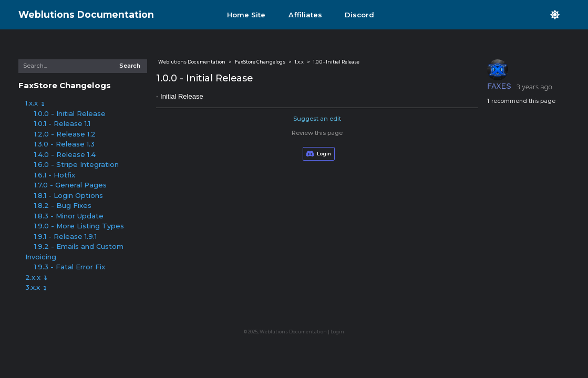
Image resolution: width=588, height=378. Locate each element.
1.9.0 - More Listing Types (79, 226)
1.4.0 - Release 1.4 (65, 154)
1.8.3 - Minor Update (69, 216)
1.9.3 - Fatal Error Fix (70, 267)
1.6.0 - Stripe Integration (76, 164)
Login (337, 332)
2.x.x (36, 277)
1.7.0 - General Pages (70, 185)
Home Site (246, 15)
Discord (359, 15)
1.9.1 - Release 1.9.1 (65, 236)
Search (130, 66)
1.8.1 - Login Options (69, 195)
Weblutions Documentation (86, 14)
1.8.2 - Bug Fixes (63, 205)
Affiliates (305, 15)
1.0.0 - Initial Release (70, 113)
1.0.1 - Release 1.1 (62, 123)
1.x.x (35, 103)
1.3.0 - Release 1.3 (64, 144)
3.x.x (36, 287)
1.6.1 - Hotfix (55, 175)
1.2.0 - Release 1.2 (65, 134)
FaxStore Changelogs (65, 85)
